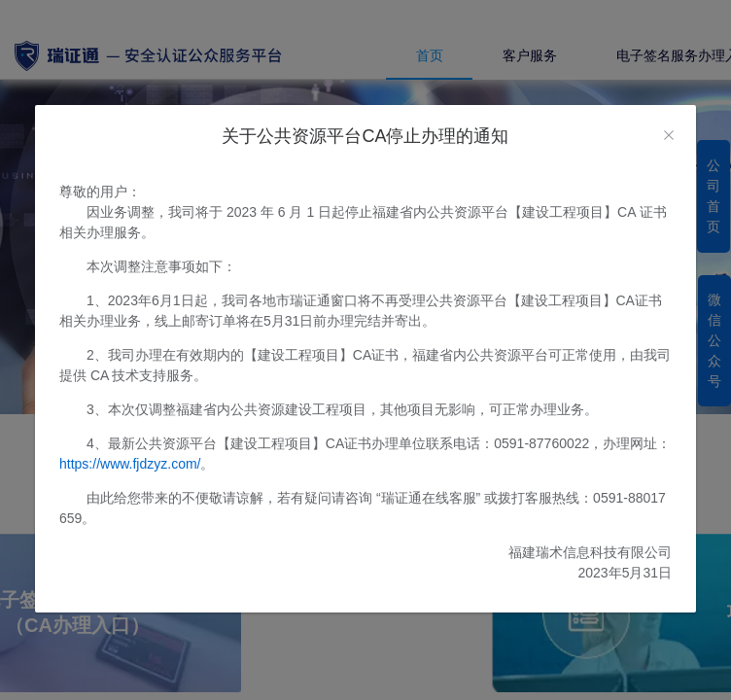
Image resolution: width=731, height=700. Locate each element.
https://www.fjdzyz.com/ (130, 464)
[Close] (669, 136)
